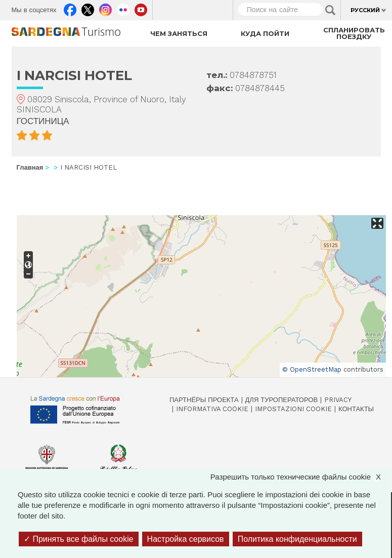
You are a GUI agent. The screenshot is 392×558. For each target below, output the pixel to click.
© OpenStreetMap (312, 369)
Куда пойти (265, 33)
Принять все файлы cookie (79, 539)
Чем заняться (179, 33)
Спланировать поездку (354, 33)
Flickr (123, 8)
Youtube (141, 8)
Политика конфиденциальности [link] (297, 539)
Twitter (88, 8)
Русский (365, 10)
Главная (30, 167)
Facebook (70, 8)
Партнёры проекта (204, 400)
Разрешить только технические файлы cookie (301, 477)
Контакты (356, 409)
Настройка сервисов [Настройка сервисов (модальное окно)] (186, 539)
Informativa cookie (212, 409)
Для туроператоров (282, 400)
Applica (330, 10)
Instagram (105, 8)
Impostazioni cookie (293, 409)
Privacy (338, 400)
